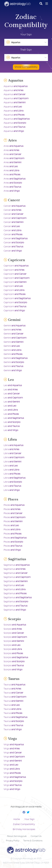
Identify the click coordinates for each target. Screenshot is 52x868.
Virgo (14, 745)
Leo (13, 385)
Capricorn (16, 266)
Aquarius (16, 86)
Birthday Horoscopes (24, 829)
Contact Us (36, 836)
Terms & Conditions (33, 841)
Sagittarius (17, 565)
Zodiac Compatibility (24, 824)
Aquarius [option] (13, 42)
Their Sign (26, 50)
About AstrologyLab (17, 836)
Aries (14, 146)
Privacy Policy (13, 841)
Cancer (15, 206)
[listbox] (26, 42)
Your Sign (26, 35)
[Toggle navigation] (47, 4)
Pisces (14, 505)
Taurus (14, 685)
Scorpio (15, 625)
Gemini (15, 326)
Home (17, 819)
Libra (14, 445)
